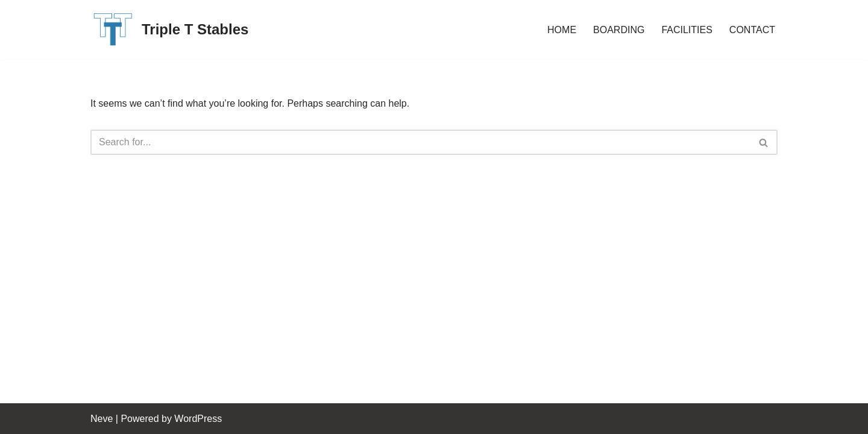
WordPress (198, 419)
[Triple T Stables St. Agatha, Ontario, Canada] (169, 30)
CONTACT (752, 30)
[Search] (420, 142)
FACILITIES (687, 30)
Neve (102, 419)
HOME (562, 30)
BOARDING (619, 30)
